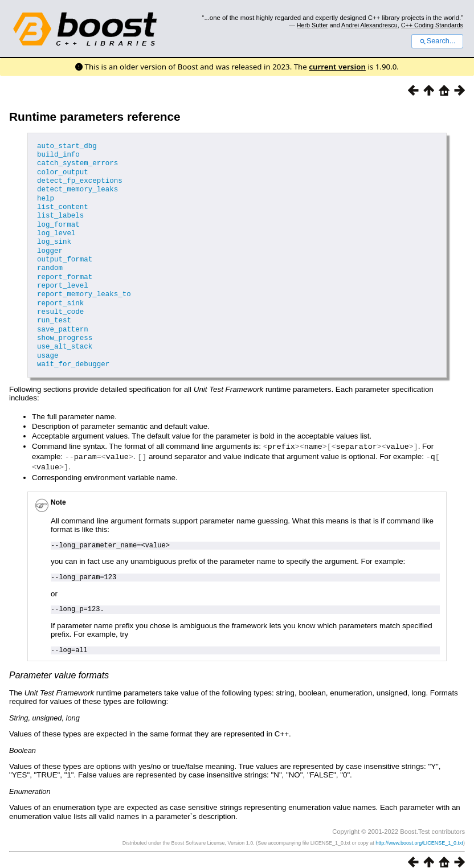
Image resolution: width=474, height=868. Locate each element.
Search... (437, 41)
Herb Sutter (312, 25)
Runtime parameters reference (95, 116)
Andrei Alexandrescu (369, 25)
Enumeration (30, 780)
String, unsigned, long (44, 707)
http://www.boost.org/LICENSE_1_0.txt (419, 832)
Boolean (23, 739)
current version (337, 67)
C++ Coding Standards (432, 25)
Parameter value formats (59, 664)
